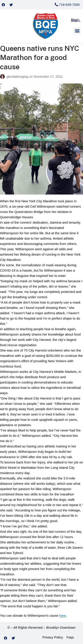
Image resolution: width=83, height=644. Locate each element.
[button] (77, 31)
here (63, 615)
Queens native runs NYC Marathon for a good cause (40, 58)
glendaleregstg (18, 77)
